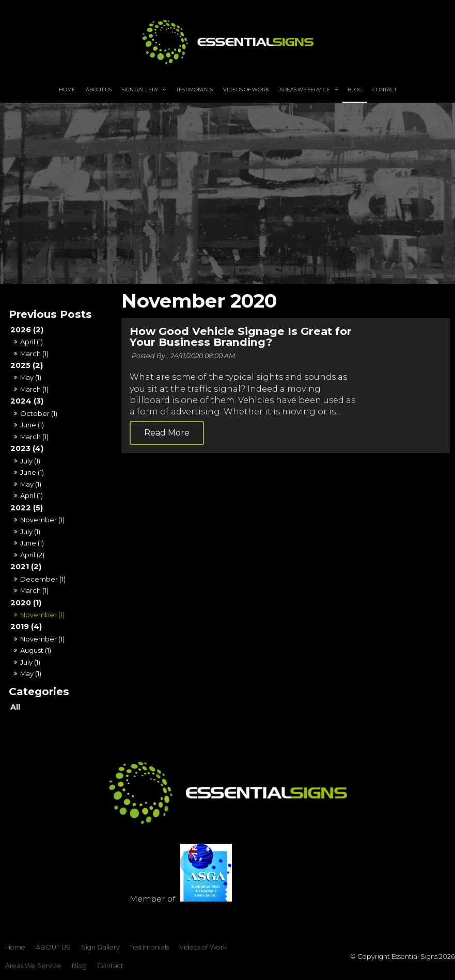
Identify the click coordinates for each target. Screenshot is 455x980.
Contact (385, 84)
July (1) (30, 461)
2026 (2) (27, 330)
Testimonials (194, 84)
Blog (355, 84)
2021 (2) (26, 567)
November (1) (42, 520)
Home (67, 84)
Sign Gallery (140, 84)
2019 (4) (26, 626)
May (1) (31, 377)
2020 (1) (26, 603)
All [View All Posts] (15, 707)
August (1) (36, 650)
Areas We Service (305, 84)
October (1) (39, 413)
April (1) (32, 342)
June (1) (32, 425)
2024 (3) (27, 401)
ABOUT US (99, 84)
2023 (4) (27, 448)
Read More (270, 444)
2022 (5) (27, 508)
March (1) (34, 354)
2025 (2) (27, 365)
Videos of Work (246, 84)
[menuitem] (15, 942)
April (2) (32, 555)
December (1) (43, 579)
